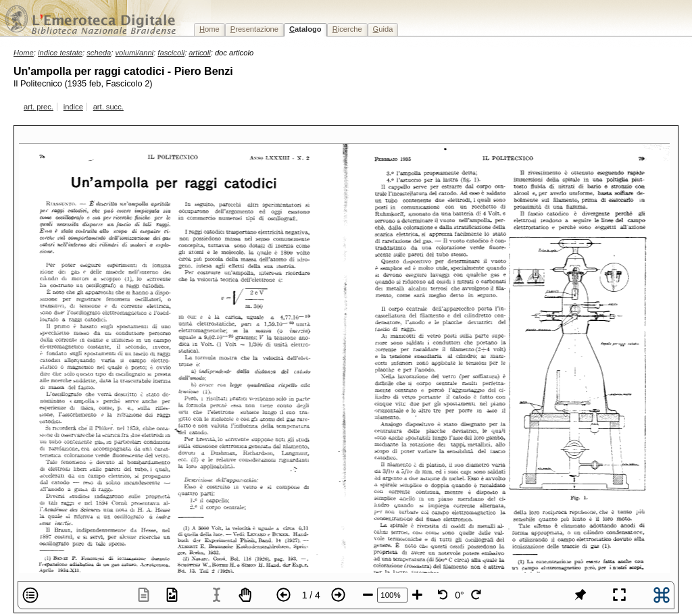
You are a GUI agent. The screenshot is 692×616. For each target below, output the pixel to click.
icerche (347, 29)
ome (209, 29)
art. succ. (108, 107)
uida (383, 29)
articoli (199, 53)
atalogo (305, 29)
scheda (99, 53)
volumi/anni (135, 53)
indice (73, 107)
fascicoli (171, 53)
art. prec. (39, 107)
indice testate (60, 53)
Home (24, 53)
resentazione (254, 29)
